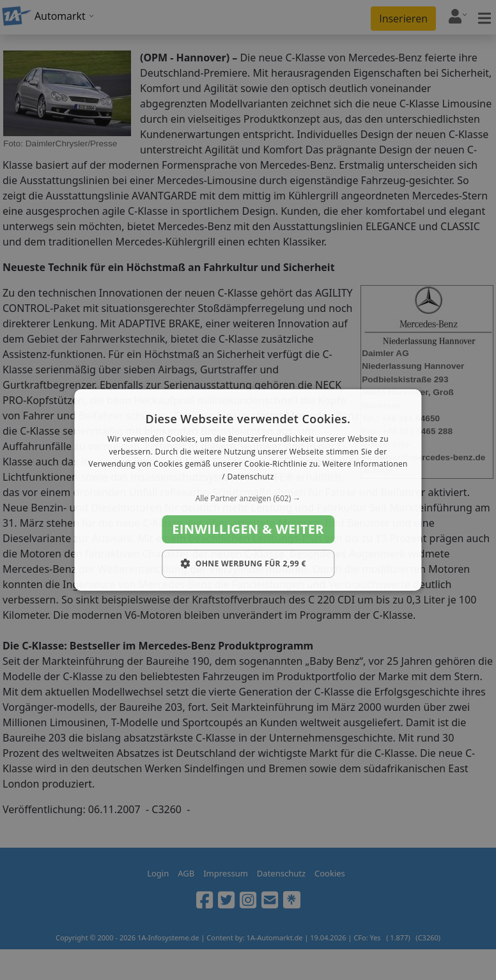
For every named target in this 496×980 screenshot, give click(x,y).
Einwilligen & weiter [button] (248, 529)
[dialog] (248, 490)
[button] (248, 499)
